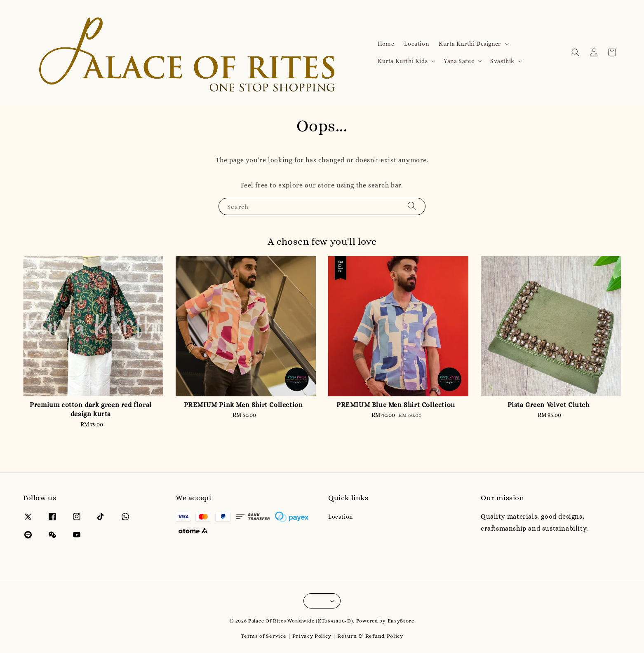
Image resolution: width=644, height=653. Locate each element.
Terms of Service (263, 636)
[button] (576, 52)
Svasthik (502, 61)
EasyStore (401, 621)
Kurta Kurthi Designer (470, 44)
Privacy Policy (312, 636)
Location (416, 44)
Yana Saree (459, 61)
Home (386, 44)
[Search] (412, 206)
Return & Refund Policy (370, 636)
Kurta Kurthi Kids (403, 61)
